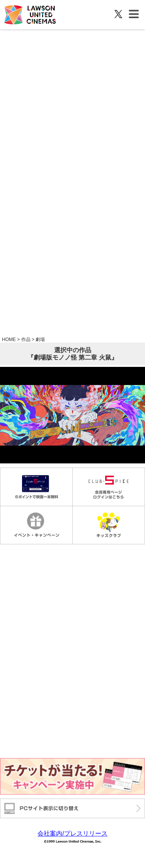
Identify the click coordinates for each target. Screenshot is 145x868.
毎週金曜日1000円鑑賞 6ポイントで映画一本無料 (36, 487)
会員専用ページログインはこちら (108, 487)
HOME (9, 339)
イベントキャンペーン (36, 525)
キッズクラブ (108, 525)
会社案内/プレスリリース (72, 833)
